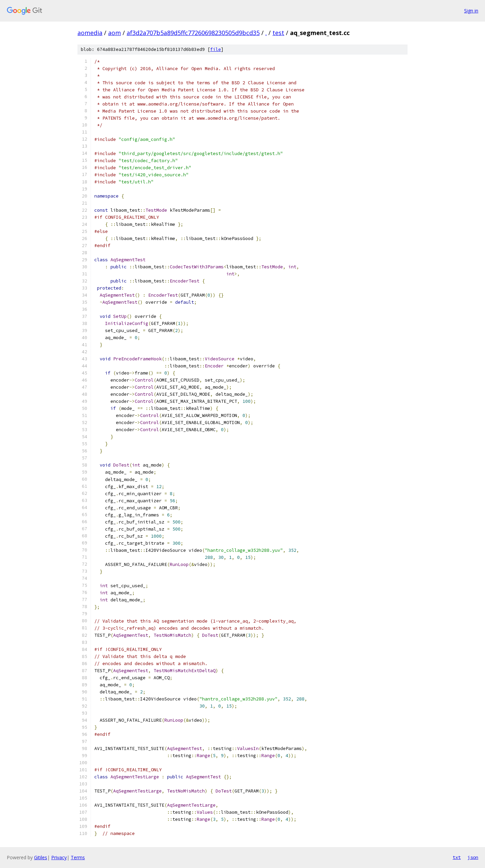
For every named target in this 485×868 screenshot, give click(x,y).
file (216, 49)
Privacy (59, 857)
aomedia (90, 33)
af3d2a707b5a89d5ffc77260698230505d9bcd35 (193, 33)
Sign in (471, 11)
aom (115, 33)
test (278, 33)
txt (457, 857)
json (473, 857)
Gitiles (41, 857)
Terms (78, 857)
